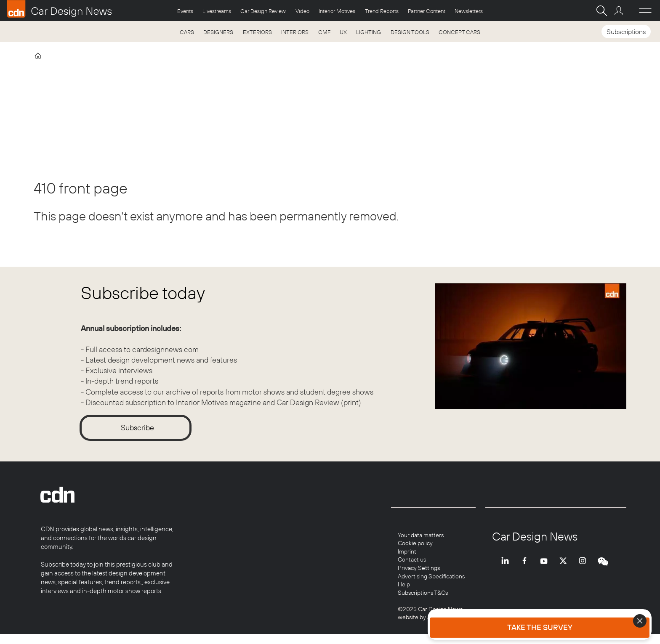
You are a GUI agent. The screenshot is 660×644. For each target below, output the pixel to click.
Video (302, 11)
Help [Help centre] (404, 584)
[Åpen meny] (645, 11)
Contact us (412, 559)
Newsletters (469, 11)
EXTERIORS (257, 32)
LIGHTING (369, 32)
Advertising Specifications (431, 576)
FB (527, 568)
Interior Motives (337, 11)
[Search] (601, 11)
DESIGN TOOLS (410, 32)
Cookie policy (415, 543)
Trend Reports (382, 11)
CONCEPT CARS (459, 32)
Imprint (407, 551)
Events (185, 11)
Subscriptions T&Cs (423, 593)
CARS (187, 32)
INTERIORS (295, 32)
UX (343, 32)
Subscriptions (626, 32)
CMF (324, 32)
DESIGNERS (218, 32)
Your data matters (421, 535)
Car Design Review (263, 11)
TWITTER (565, 568)
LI (507, 568)
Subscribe (137, 428)
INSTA (585, 568)
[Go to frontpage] (59, 9)
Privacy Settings (419, 568)
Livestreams (217, 11)
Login (620, 11)
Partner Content (427, 11)
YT (546, 568)
